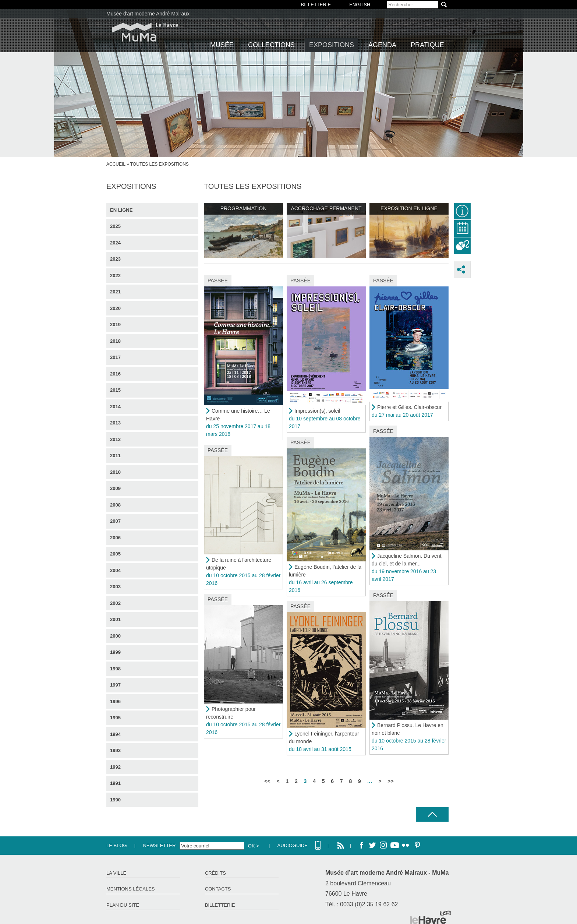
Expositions (332, 45)
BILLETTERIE (316, 5)
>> (390, 781)
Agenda (382, 45)
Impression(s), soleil (317, 411)
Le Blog (117, 845)
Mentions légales (130, 889)
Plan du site (123, 905)
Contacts (218, 889)
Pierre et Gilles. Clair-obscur (409, 407)
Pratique (427, 45)
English (360, 5)
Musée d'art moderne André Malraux (148, 14)
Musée (222, 45)
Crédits (215, 873)
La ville (116, 873)
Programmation (244, 208)
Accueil (116, 164)
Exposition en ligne (409, 208)
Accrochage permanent (326, 208)
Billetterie (220, 905)
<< (267, 781)
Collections (271, 45)
